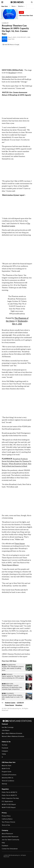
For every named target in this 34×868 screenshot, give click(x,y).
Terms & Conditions (8, 781)
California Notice (7, 819)
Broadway (12, 73)
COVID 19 (5, 23)
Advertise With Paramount (10, 837)
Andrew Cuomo (10, 703)
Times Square (20, 544)
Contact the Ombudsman (10, 849)
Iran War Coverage (8, 727)
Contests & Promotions (9, 775)
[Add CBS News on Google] (11, 45)
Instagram (5, 751)
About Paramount (7, 834)
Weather (21, 6)
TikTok (4, 754)
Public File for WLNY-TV (9, 795)
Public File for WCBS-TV (9, 792)
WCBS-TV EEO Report (9, 804)
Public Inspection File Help (10, 798)
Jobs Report (6, 730)
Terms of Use (6, 825)
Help (3, 843)
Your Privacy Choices (8, 822)
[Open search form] (32, 2)
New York (5, 6)
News (14, 6)
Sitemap (4, 784)
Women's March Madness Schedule (13, 736)
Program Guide (7, 772)
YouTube (5, 745)
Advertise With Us (7, 778)
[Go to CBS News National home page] (17, 2)
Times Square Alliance (10, 565)
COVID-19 (20, 703)
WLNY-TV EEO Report (9, 807)
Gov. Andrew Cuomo (10, 77)
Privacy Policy (6, 816)
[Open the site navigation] (6, 2)
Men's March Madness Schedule (12, 733)
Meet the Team (7, 766)
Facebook (5, 748)
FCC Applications (7, 801)
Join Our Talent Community (10, 840)
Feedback (5, 846)
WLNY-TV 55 (6, 769)
